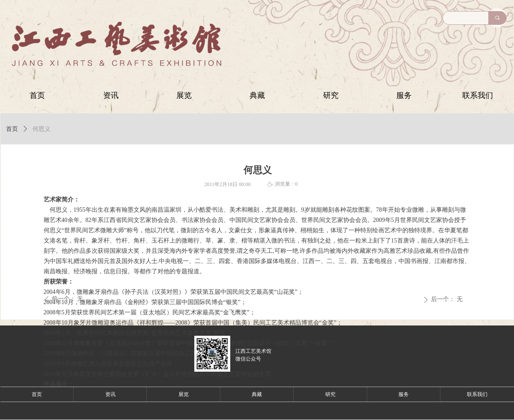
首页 (12, 129)
